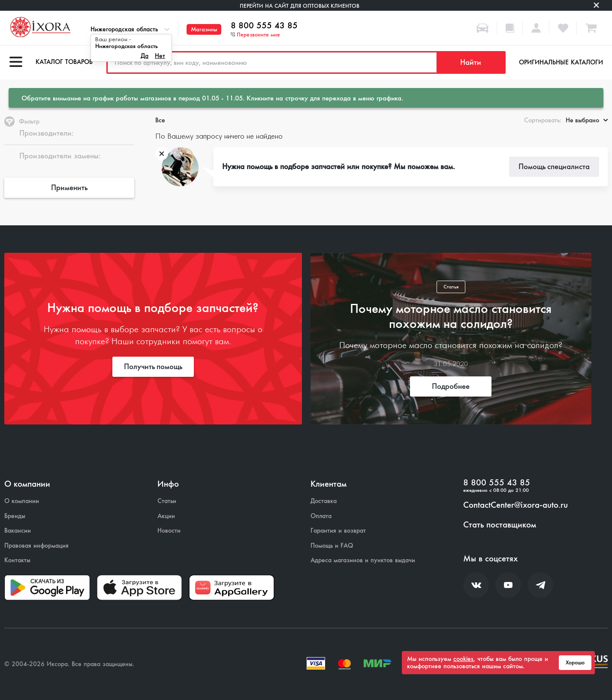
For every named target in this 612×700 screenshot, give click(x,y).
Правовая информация (36, 546)
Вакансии (18, 531)
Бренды (15, 516)
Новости (169, 531)
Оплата (321, 516)
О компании (22, 501)
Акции (166, 516)
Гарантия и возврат (338, 531)
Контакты (17, 560)
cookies (463, 659)
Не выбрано (587, 120)
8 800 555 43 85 (264, 26)
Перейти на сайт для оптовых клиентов (300, 6)
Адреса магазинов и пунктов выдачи (363, 560)
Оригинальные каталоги (561, 62)
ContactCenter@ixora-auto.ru (516, 505)
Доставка (324, 501)
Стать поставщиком (500, 525)
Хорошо (575, 663)
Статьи (167, 501)
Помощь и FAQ (332, 546)
